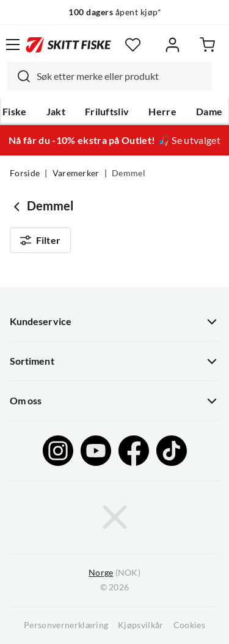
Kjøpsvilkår (141, 625)
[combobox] (110, 76)
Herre (162, 112)
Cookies (189, 625)
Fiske (15, 112)
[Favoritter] (133, 45)
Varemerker (76, 173)
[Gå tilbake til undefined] (18, 206)
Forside (25, 173)
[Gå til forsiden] (68, 45)
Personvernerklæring (66, 625)
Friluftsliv (107, 112)
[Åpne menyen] (13, 45)
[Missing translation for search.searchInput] (19, 76)
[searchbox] (121, 76)
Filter (40, 240)
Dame (209, 112)
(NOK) (114, 573)
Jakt (56, 112)
